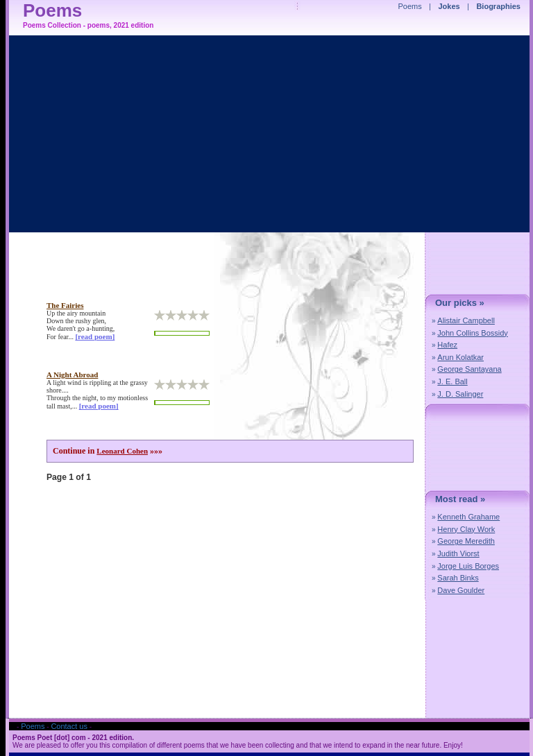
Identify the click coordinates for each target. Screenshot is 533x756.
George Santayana (469, 369)
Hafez (447, 345)
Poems (410, 6)
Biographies (498, 6)
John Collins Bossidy (473, 333)
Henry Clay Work (466, 529)
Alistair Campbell (466, 320)
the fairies (65, 305)
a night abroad (72, 375)
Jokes (449, 6)
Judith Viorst (458, 553)
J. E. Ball (452, 381)
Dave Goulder (461, 590)
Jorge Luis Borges (468, 566)
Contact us (69, 726)
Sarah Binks (458, 578)
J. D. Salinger (460, 394)
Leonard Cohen (122, 451)
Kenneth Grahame (468, 517)
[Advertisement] (312, 322)
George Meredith (466, 541)
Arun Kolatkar (460, 357)
